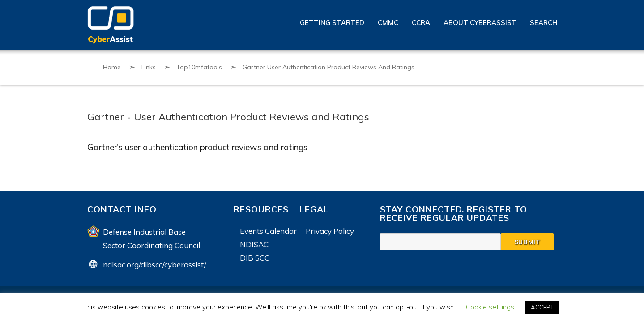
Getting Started (332, 23)
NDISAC (254, 244)
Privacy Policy (330, 231)
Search (544, 23)
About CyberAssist (480, 23)
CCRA (421, 23)
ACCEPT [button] (542, 307)
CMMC (388, 23)
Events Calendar (268, 231)
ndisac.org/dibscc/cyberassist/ (155, 265)
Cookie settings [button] (490, 307)
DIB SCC (255, 258)
